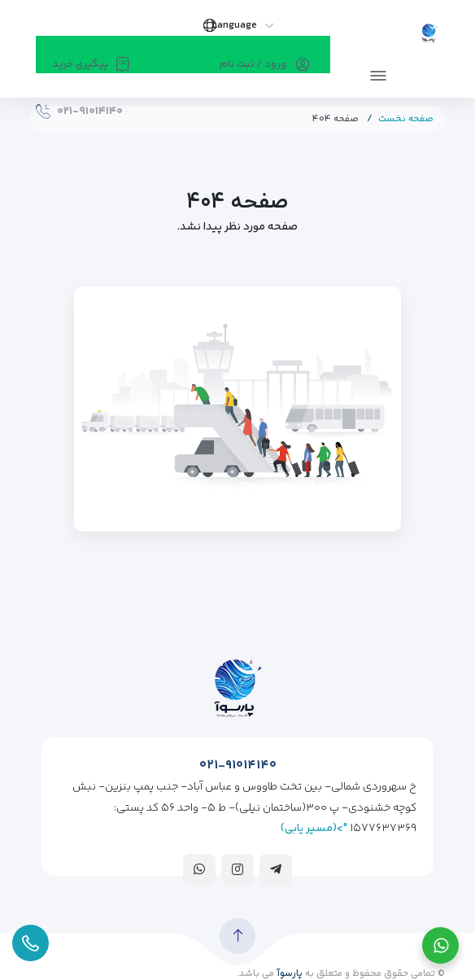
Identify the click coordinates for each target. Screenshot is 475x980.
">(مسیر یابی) (314, 829)
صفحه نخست (406, 119)
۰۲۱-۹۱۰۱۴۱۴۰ (238, 766)
